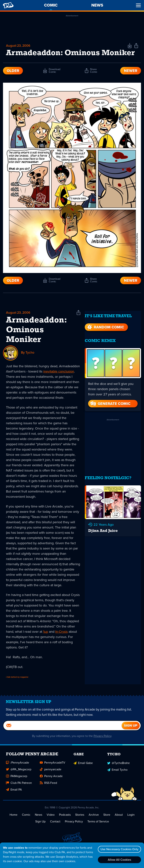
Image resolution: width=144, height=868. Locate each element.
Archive (94, 828)
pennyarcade (51, 783)
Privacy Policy (104, 749)
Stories (80, 828)
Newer (131, 81)
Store (107, 828)
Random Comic (105, 334)
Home (13, 828)
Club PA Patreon (19, 796)
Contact (55, 835)
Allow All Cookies (119, 860)
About (119, 828)
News (39, 828)
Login (131, 828)
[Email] (63, 739)
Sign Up (40, 835)
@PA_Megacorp (19, 783)
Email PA (14, 803)
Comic (26, 828)
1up (46, 642)
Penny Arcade (51, 790)
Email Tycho (117, 783)
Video (51, 828)
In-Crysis (61, 642)
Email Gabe (83, 776)
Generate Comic (110, 410)
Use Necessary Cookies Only (119, 849)
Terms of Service (98, 835)
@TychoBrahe (118, 776)
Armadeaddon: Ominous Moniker (36, 341)
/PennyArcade (18, 776)
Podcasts (65, 828)
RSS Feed (48, 796)
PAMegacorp (17, 790)
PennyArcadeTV (52, 776)
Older (13, 81)
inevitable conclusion (59, 382)
